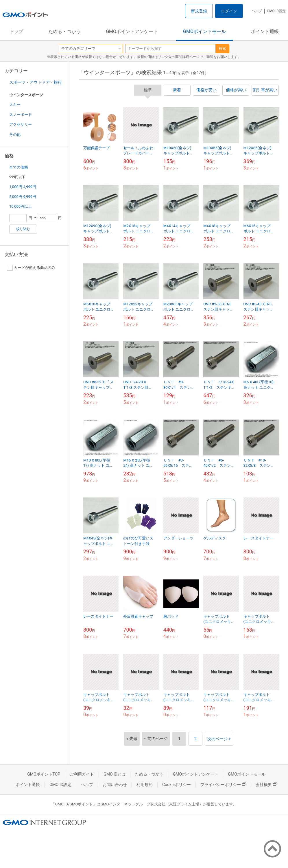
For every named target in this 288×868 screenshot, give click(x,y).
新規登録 (199, 11)
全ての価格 (19, 167)
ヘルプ (257, 11)
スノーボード (21, 115)
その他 (15, 135)
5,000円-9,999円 (23, 197)
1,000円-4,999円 (23, 187)
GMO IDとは (115, 774)
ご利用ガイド (82, 774)
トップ (16, 31)
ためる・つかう (64, 31)
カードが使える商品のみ (31, 268)
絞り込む (23, 229)
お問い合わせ (115, 785)
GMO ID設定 (276, 11)
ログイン (229, 11)
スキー (15, 105)
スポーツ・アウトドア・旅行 (36, 82)
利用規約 (145, 785)
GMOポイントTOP (44, 774)
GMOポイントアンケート (132, 31)
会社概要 (266, 785)
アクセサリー (21, 124)
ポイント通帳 (265, 31)
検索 (222, 49)
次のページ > (219, 739)
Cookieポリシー (177, 785)
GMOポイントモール (204, 31)
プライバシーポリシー (223, 785)
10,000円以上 (21, 206)
